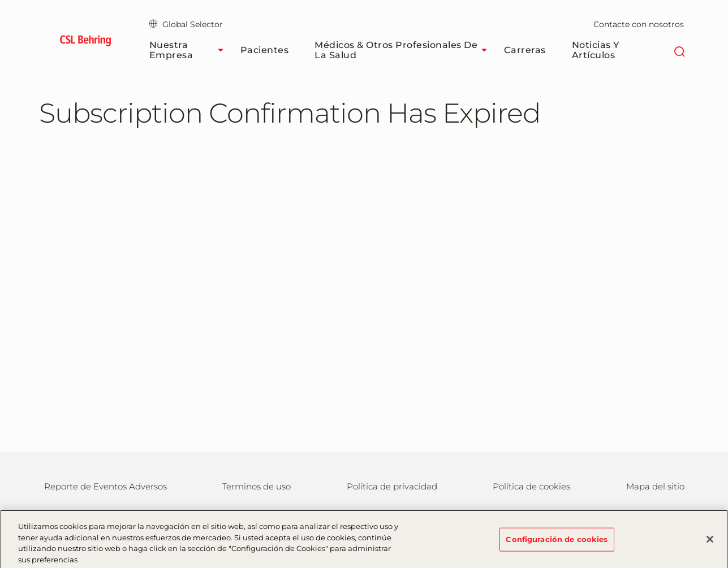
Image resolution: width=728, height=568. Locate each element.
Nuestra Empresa (189, 50)
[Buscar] (680, 50)
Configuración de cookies (557, 543)
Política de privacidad (392, 486)
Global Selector (186, 24)
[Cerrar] (710, 543)
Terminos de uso (257, 486)
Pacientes (265, 50)
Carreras (525, 50)
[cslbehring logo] (86, 42)
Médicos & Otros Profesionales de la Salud (403, 50)
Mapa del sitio (655, 486)
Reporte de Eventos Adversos (105, 486)
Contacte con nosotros (639, 24)
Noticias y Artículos (596, 50)
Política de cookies (531, 486)
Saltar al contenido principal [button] (0, 0)
